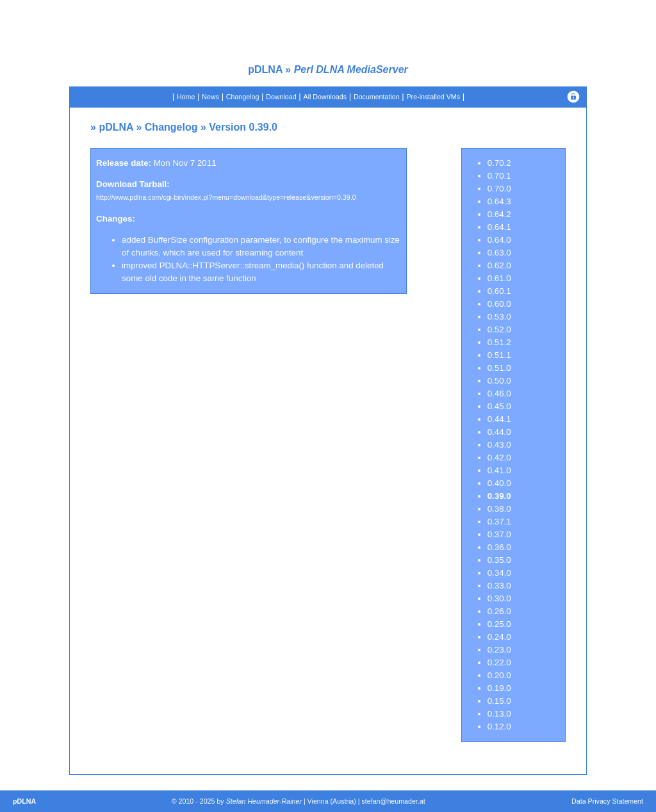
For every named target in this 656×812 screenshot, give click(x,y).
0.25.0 (499, 624)
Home (186, 97)
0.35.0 (499, 560)
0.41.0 (499, 470)
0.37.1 (499, 522)
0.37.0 (499, 534)
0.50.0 (499, 381)
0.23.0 (499, 650)
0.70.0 (499, 189)
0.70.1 (499, 176)
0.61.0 (499, 278)
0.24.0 (499, 637)
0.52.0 (499, 329)
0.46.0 (499, 394)
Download (281, 97)
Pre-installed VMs (434, 97)
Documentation (377, 97)
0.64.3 (499, 201)
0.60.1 (499, 291)
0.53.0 (499, 317)
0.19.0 (499, 688)
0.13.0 (499, 714)
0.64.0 (499, 240)
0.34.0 (499, 573)
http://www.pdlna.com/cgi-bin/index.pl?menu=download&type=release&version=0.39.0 (226, 197)
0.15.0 (499, 701)
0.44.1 (499, 419)
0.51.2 (499, 342)
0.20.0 (499, 675)
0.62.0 (499, 265)
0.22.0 (499, 662)
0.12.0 (499, 727)
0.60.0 (499, 304)
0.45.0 (499, 406)
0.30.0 (499, 598)
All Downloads (325, 97)
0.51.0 (499, 368)
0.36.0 (499, 547)
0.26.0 (499, 611)
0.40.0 (499, 483)
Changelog (243, 97)
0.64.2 (499, 214)
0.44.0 (499, 432)
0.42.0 (499, 458)
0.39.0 (499, 496)
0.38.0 (499, 509)
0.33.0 (499, 586)
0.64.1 (499, 227)
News (210, 97)
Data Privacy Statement (607, 801)
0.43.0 (499, 445)
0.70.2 (499, 163)
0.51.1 (499, 355)
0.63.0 (499, 253)
